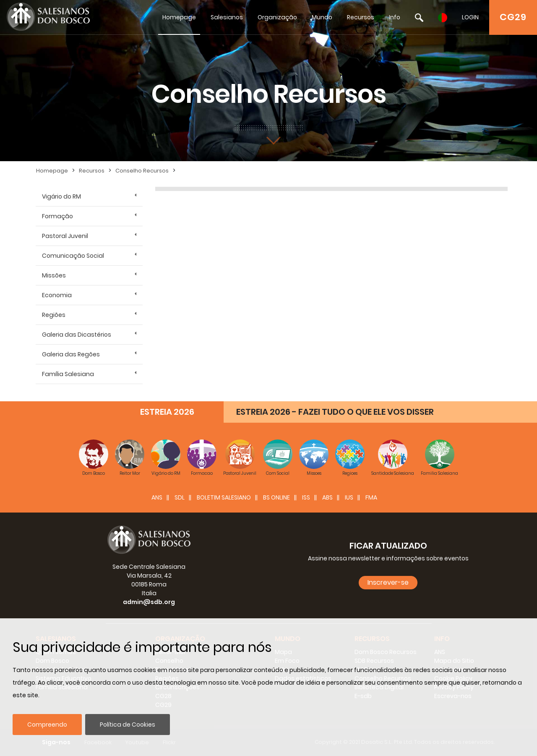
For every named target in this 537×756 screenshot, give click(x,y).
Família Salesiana (68, 374)
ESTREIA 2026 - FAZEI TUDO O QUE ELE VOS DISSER (335, 412)
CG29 (513, 17)
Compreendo (47, 725)
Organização (277, 17)
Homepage (179, 17)
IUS (349, 497)
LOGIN (470, 17)
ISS (306, 497)
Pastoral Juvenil (65, 236)
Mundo (322, 17)
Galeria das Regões (71, 354)
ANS (157, 497)
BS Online (276, 497)
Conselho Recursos (142, 171)
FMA (371, 497)
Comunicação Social (73, 256)
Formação (57, 216)
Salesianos (227, 17)
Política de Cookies (128, 725)
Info (395, 17)
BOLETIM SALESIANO (224, 497)
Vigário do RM (61, 196)
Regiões (54, 315)
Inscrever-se (388, 582)
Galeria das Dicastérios (77, 335)
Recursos (361, 17)
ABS (327, 497)
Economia (57, 295)
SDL (180, 497)
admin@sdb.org (149, 602)
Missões (54, 275)
